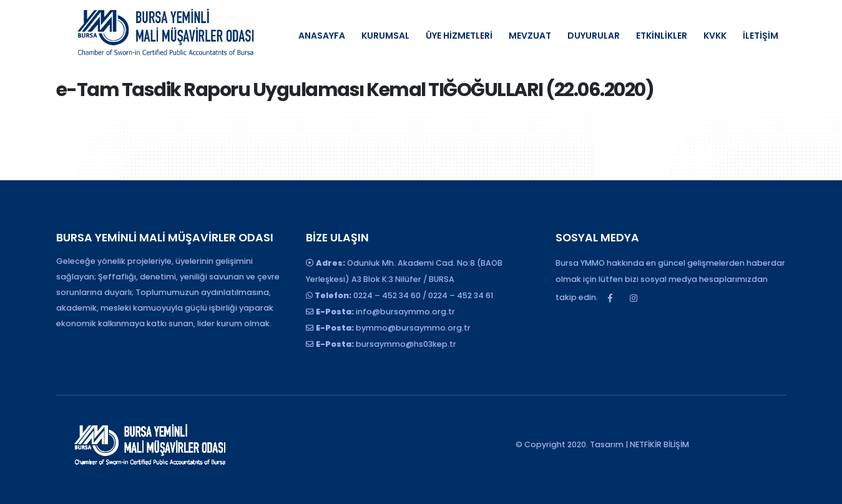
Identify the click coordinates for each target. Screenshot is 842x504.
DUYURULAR (594, 36)
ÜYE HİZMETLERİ (459, 36)
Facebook (610, 298)
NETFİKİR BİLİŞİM (659, 444)
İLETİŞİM (761, 36)
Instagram (634, 298)
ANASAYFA (322, 36)
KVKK (715, 36)
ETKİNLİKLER (662, 36)
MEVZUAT (530, 36)
